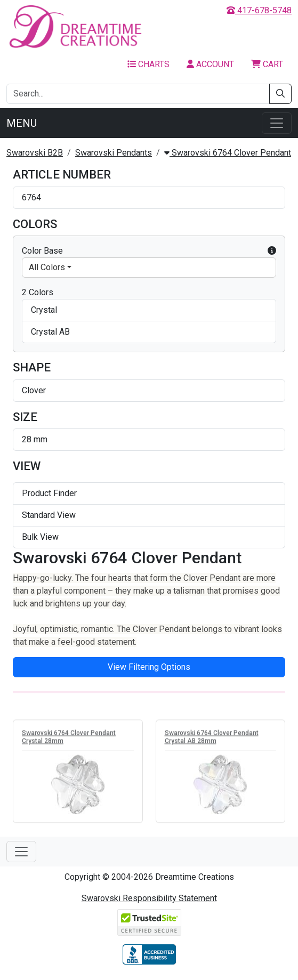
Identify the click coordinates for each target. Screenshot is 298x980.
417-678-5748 (259, 10)
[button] (272, 251)
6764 (31, 197)
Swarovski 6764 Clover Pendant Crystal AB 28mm (212, 738)
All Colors (47, 267)
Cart (267, 64)
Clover (34, 390)
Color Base (149, 251)
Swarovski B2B (35, 153)
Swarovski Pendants (114, 153)
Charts (148, 64)
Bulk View (40, 537)
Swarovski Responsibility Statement (149, 898)
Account (210, 64)
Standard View (49, 515)
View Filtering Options (149, 667)
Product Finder (49, 493)
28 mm (35, 439)
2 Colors (38, 292)
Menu (22, 123)
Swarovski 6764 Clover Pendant (228, 153)
